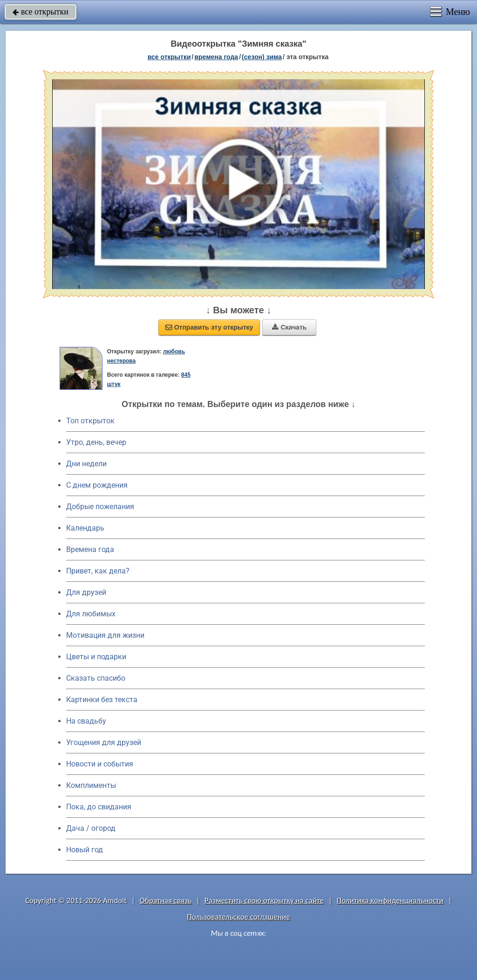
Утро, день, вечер (96, 442)
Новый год (85, 850)
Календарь (85, 528)
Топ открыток (90, 421)
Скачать (289, 327)
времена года (216, 57)
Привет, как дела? (98, 571)
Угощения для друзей (104, 742)
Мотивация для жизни (105, 635)
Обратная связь (166, 901)
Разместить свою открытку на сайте (264, 901)
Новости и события (100, 764)
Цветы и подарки (96, 657)
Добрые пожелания (100, 507)
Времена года (90, 549)
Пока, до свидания (99, 807)
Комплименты (91, 785)
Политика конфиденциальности (390, 901)
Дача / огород (91, 828)
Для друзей (86, 592)
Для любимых (91, 614)
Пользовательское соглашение (238, 917)
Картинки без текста (102, 700)
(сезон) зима (262, 57)
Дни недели (86, 464)
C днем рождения (97, 485)
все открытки (41, 12)
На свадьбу (86, 721)
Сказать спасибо (96, 678)
